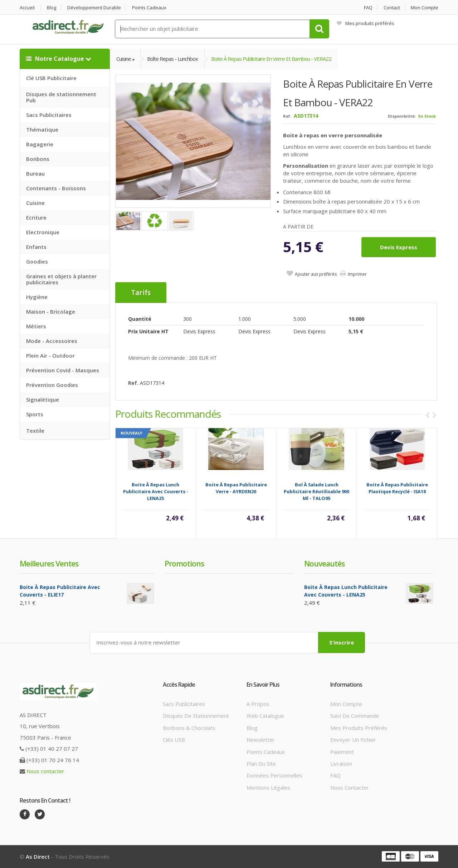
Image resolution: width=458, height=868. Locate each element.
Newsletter (261, 740)
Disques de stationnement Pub (61, 97)
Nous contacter (45, 771)
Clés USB (174, 740)
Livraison (341, 764)
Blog (52, 8)
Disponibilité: (402, 116)
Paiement (342, 752)
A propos (258, 704)
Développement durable (94, 8)
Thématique (42, 129)
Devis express (399, 247)
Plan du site (261, 764)
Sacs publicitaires (184, 704)
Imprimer (357, 274)
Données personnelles (274, 775)
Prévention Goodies (52, 385)
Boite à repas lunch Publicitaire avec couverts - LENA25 (156, 491)
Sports (35, 414)
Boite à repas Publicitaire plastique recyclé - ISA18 (397, 488)
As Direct (38, 857)
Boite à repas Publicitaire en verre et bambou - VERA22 (271, 59)
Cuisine (35, 203)
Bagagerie (40, 144)
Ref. (287, 116)
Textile (35, 431)
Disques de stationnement (196, 716)
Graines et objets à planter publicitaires (61, 279)
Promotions (184, 564)
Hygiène (37, 297)
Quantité (140, 319)
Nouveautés (324, 564)
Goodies (37, 261)
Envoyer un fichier (353, 740)
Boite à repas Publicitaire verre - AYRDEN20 (236, 488)
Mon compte (425, 8)
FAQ (368, 8)
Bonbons (38, 159)
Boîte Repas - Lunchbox (172, 59)
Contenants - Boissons (56, 188)
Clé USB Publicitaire (51, 78)
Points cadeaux (149, 8)
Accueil (27, 8)
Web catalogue (265, 716)
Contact (392, 8)
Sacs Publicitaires (49, 115)
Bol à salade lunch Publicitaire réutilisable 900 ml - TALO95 (316, 491)
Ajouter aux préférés (316, 274)
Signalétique (43, 399)
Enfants (36, 247)
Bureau (35, 173)
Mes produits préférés (366, 23)
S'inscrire (342, 642)
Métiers (36, 326)
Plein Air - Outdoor (50, 355)
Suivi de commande (355, 716)
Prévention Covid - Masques (63, 370)
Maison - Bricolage (51, 312)
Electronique (43, 232)
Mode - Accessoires (52, 341)
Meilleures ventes (49, 564)
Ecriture (36, 217)
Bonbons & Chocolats (189, 728)
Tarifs (141, 293)
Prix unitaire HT (148, 331)
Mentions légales (268, 788)
